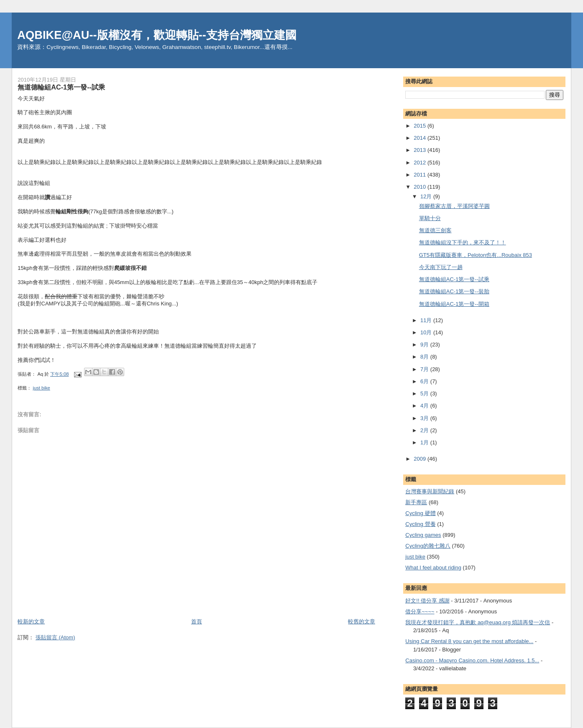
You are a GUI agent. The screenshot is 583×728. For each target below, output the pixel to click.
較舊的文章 (362, 622)
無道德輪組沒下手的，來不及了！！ (463, 242)
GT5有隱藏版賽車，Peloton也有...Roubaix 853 (476, 255)
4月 (425, 406)
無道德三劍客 (435, 230)
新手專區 (416, 502)
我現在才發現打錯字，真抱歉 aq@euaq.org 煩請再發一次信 (478, 622)
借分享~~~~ (420, 611)
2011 (421, 175)
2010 (421, 187)
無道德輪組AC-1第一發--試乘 (454, 279)
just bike (41, 388)
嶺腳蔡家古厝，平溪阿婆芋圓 (454, 206)
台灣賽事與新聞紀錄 (430, 491)
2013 (421, 150)
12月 (427, 196)
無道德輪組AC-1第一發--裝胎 (454, 291)
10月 (427, 332)
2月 (425, 430)
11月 (427, 320)
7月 (425, 369)
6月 (425, 381)
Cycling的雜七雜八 (428, 546)
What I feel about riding (433, 568)
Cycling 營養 (420, 524)
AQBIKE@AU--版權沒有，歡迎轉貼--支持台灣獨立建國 (157, 35)
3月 (425, 418)
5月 (425, 393)
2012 (421, 163)
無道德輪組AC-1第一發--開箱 (454, 304)
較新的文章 (31, 622)
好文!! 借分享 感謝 (427, 601)
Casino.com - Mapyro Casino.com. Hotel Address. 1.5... (472, 660)
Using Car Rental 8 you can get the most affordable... (469, 641)
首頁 (197, 622)
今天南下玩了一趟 (441, 267)
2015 (421, 126)
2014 (421, 138)
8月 (425, 357)
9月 (425, 345)
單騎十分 (430, 218)
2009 (421, 459)
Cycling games (423, 535)
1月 (425, 442)
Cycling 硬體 (420, 513)
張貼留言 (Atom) (55, 637)
